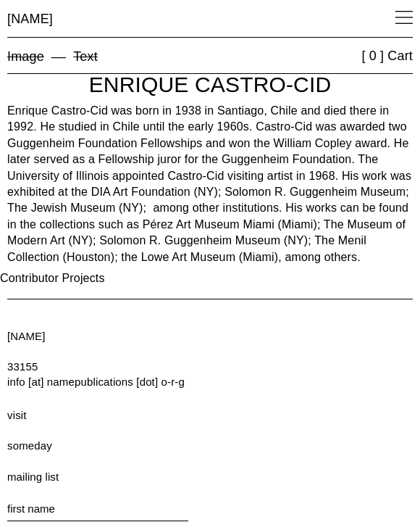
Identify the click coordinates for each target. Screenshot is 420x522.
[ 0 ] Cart (387, 56)
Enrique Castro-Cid (210, 84)
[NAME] (30, 19)
